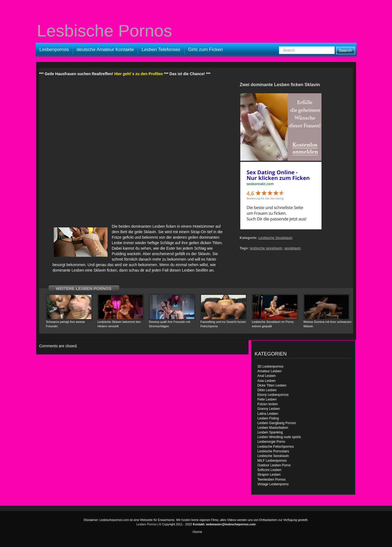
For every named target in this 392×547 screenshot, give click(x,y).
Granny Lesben (269, 409)
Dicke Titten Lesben (272, 385)
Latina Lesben (268, 414)
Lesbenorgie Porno (271, 442)
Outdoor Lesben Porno (274, 465)
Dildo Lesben (267, 390)
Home (197, 532)
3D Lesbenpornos (270, 366)
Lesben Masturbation (273, 428)
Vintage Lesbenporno (273, 484)
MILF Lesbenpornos (272, 461)
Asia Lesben (266, 381)
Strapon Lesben (269, 475)
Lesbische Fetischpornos (276, 447)
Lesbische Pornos (105, 31)
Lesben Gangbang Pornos (277, 423)
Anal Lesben (266, 376)
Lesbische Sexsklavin (275, 238)
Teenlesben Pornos (271, 480)
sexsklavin (292, 248)
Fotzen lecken (268, 404)
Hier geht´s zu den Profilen (138, 74)
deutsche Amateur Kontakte (105, 50)
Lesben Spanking (270, 432)
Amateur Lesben (269, 371)
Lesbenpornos (54, 50)
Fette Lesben (267, 399)
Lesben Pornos (146, 524)
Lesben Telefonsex (161, 50)
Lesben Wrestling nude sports (279, 437)
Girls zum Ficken (206, 50)
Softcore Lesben (269, 470)
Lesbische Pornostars (273, 451)
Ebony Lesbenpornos (273, 395)
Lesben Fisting (268, 418)
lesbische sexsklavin (266, 248)
